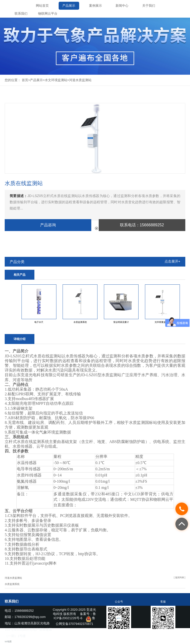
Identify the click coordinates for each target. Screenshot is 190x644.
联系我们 (21, 14)
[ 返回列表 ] (180, 577)
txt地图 (8, 642)
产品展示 (69, 6)
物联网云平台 (48, 14)
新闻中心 (122, 6)
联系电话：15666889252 (142, 225)
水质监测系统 (12, 584)
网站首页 (42, 6)
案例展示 (95, 6)
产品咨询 (48, 225)
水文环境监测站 (56, 80)
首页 (25, 80)
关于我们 (149, 6)
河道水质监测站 (80, 80)
